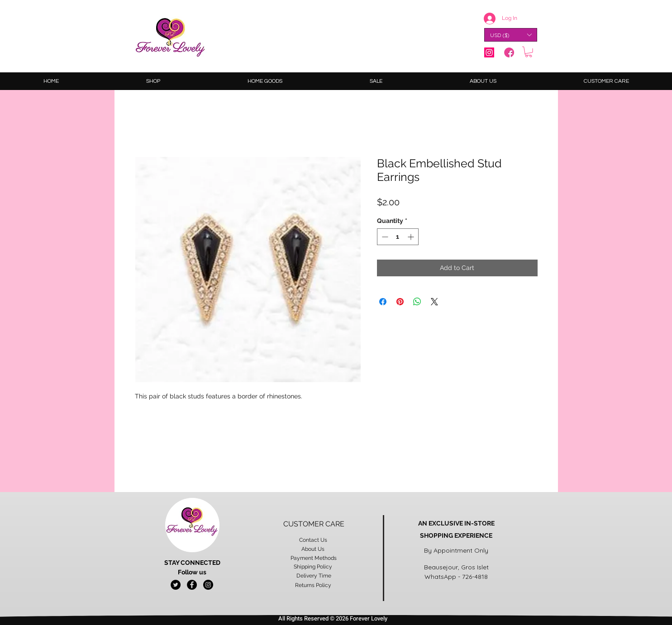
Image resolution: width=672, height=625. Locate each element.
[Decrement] (384, 237)
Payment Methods (314, 558)
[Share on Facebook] (383, 302)
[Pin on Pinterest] (400, 302)
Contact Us (314, 540)
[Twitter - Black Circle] (176, 585)
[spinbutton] (398, 237)
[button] (511, 35)
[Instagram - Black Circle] (208, 585)
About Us (314, 549)
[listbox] (511, 35)
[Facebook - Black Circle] (192, 585)
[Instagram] (489, 52)
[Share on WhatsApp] (417, 302)
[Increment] (412, 237)
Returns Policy (314, 585)
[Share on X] (434, 302)
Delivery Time (314, 576)
